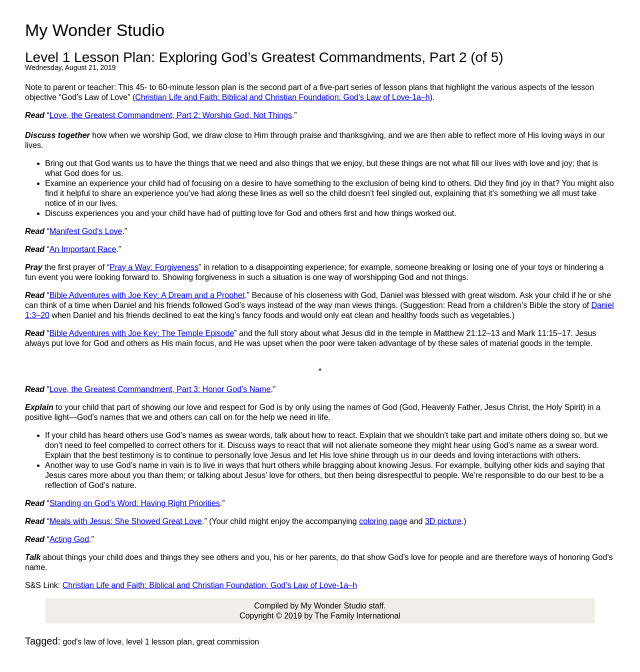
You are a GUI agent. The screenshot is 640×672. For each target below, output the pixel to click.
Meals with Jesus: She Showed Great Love (126, 521)
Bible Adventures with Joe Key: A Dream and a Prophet (147, 295)
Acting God (69, 539)
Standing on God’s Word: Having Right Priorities (135, 503)
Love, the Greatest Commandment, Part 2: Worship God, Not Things (171, 115)
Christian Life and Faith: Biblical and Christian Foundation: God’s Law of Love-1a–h (282, 97)
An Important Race (83, 249)
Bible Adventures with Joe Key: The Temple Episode (142, 333)
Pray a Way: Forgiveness (154, 267)
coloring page (383, 521)
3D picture (443, 521)
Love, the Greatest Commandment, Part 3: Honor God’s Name (160, 389)
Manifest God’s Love (86, 231)
